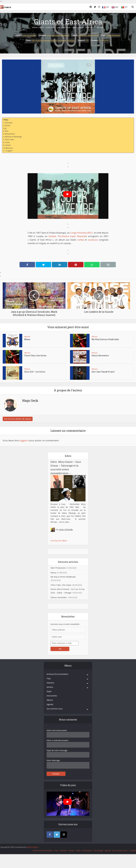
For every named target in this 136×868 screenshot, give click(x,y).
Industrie (50, 683)
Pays (49, 678)
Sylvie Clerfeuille (66, 530)
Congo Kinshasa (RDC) (81, 233)
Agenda (50, 704)
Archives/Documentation (57, 674)
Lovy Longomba (29, 35)
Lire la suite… (65, 522)
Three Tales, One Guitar (35, 356)
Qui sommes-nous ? (120, 850)
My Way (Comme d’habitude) (105, 339)
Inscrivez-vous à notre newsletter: (65, 624)
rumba (81, 240)
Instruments (52, 696)
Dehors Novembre (100, 356)
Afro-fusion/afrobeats (41, 40)
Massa (27, 339)
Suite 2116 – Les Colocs (35, 372)
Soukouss (71, 40)
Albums (27, 337)
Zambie (52, 236)
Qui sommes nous (55, 709)
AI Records (83, 35)
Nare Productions (58, 568)
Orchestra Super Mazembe (58, 35)
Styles (49, 691)
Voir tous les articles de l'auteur (18, 419)
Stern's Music (93, 35)
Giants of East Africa (68, 21)
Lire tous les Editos (59, 541)
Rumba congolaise (59, 40)
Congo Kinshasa (113, 35)
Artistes (50, 687)
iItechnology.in (33, 847)
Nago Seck (65, 27)
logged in (24, 440)
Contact (133, 850)
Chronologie (98, 850)
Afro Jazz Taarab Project (103, 372)
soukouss (93, 240)
